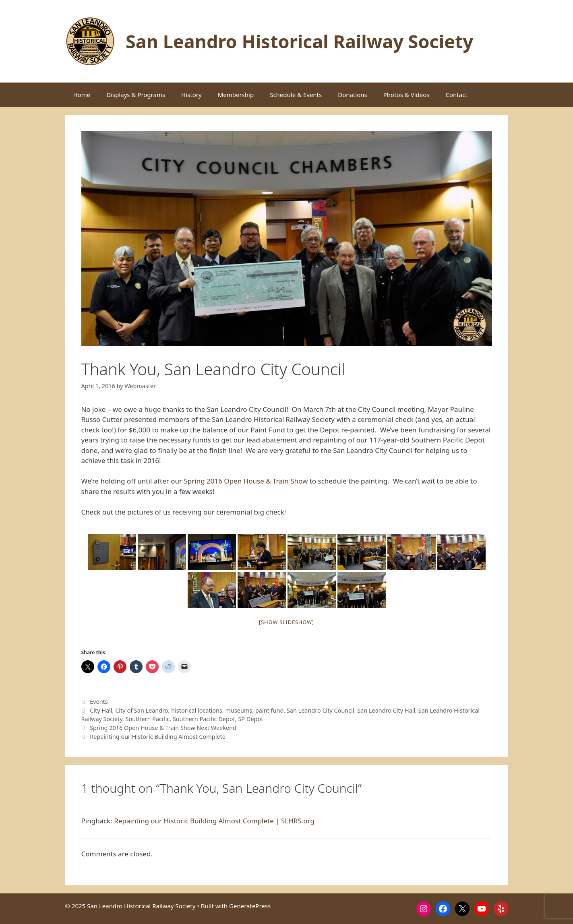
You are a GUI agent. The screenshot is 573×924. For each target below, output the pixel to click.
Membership (236, 95)
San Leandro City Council (321, 710)
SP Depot (250, 719)
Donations (353, 95)
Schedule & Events (296, 95)
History (191, 95)
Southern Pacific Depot (204, 719)
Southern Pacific (148, 719)
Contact (456, 95)
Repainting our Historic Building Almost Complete (158, 737)
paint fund (269, 710)
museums (239, 710)
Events (99, 702)
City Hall (101, 710)
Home (82, 95)
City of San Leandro (142, 710)
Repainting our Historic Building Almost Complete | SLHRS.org (214, 821)
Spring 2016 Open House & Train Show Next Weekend (163, 728)
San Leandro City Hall (386, 710)
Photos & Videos (406, 95)
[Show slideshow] (286, 622)
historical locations (197, 710)
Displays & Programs (136, 95)
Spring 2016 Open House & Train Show (246, 481)
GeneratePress (250, 906)
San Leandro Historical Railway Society (299, 41)
